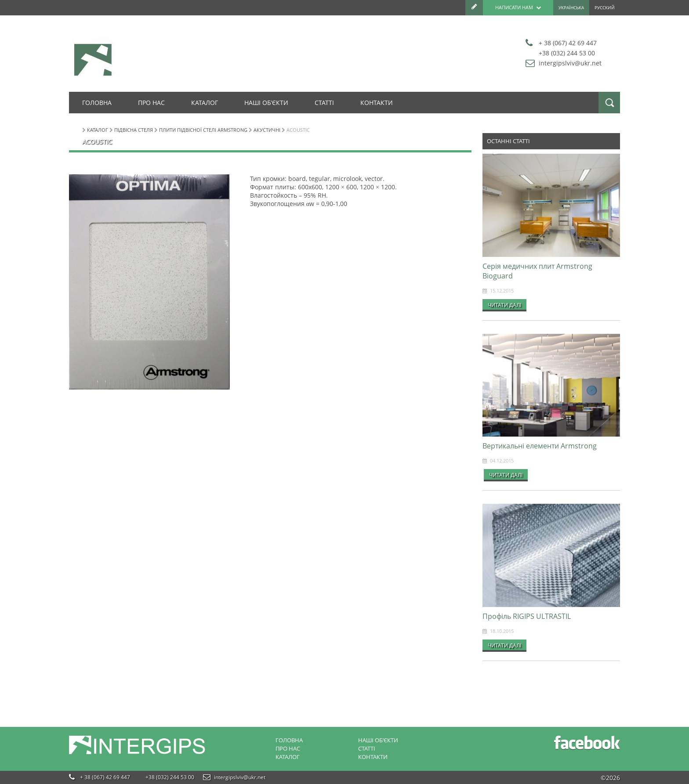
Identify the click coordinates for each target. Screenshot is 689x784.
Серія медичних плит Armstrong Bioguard (537, 271)
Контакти (377, 103)
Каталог (205, 103)
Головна (97, 103)
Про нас (151, 103)
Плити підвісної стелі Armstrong (203, 130)
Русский (605, 8)
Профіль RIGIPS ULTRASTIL (527, 616)
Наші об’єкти (266, 103)
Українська (571, 8)
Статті (324, 103)
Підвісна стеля (134, 130)
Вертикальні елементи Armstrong (540, 446)
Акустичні (267, 130)
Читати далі (504, 305)
